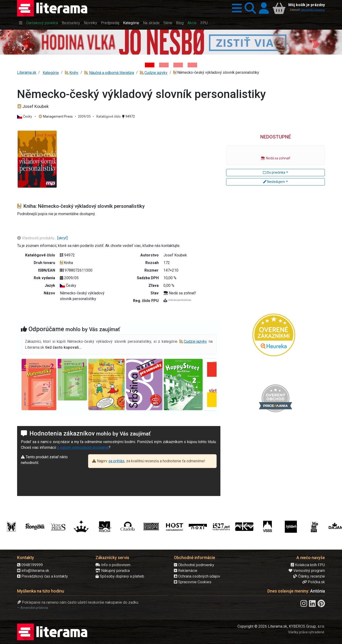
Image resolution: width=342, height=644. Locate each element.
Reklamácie (186, 571)
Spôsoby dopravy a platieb (120, 576)
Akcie (192, 23)
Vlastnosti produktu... (37, 238)
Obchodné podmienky (194, 565)
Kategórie (131, 23)
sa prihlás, (117, 461)
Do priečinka (274, 172)
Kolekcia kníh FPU (308, 565)
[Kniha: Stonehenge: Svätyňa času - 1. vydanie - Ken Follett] (192, 65)
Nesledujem (274, 182)
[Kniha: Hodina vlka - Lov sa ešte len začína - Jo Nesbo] (150, 65)
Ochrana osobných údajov (197, 576)
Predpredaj (110, 23)
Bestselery (71, 23)
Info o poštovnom (113, 565)
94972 (128, 116)
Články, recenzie (309, 576)
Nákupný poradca (113, 571)
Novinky (90, 23)
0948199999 (30, 565)
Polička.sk (313, 582)
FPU (204, 23)
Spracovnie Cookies (193, 582)
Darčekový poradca (42, 23)
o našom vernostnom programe (83, 447)
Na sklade (151, 23)
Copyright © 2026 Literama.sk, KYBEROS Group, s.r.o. (281, 626)
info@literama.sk (33, 571)
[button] (235, 8)
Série (168, 23)
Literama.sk (27, 72)
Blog (180, 23)
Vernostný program (307, 571)
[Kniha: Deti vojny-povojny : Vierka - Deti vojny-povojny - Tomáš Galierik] (178, 65)
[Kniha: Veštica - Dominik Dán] (164, 65)
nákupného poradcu (313, 10)
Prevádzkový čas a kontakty (43, 576)
